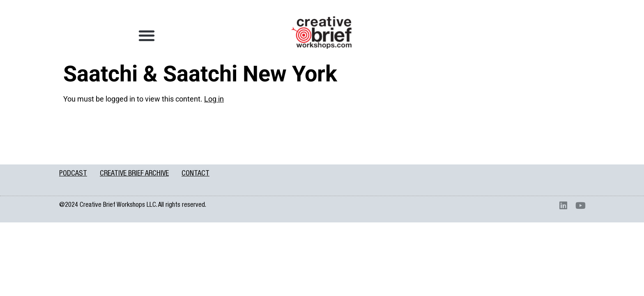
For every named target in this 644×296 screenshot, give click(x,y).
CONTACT (195, 174)
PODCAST (73, 174)
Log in (214, 99)
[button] (147, 35)
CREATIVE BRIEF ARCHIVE (134, 174)
